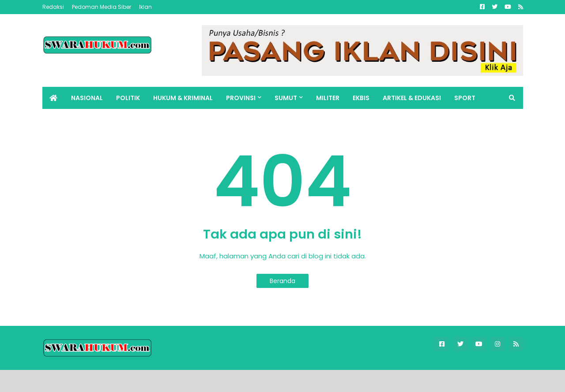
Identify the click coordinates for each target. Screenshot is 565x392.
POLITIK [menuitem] (128, 98)
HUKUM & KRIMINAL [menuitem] (183, 98)
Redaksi (53, 7)
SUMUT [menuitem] (286, 98)
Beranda (282, 281)
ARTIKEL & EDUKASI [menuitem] (412, 98)
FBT (150, 381)
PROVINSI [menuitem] (241, 98)
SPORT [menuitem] (465, 98)
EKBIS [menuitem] (361, 98)
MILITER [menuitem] (328, 98)
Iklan (145, 7)
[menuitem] (53, 98)
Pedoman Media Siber (102, 7)
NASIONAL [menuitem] (87, 98)
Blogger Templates (104, 381)
